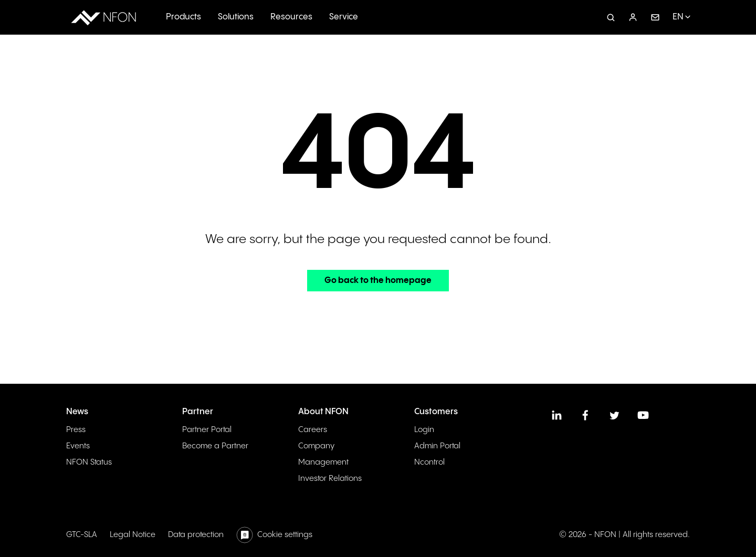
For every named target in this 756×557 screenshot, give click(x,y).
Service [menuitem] (344, 17)
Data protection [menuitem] (196, 535)
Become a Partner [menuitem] (215, 446)
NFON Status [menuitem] (89, 462)
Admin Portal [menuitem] (437, 446)
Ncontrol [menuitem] (429, 462)
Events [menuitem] (78, 446)
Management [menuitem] (323, 462)
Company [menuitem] (316, 446)
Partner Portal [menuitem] (207, 430)
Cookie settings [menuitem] (285, 535)
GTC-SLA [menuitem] (82, 535)
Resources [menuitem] (291, 17)
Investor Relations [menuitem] (330, 479)
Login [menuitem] (424, 430)
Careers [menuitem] (313, 430)
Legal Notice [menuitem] (133, 535)
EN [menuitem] (678, 17)
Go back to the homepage (378, 281)
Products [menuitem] (183, 17)
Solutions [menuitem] (236, 17)
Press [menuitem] (76, 430)
